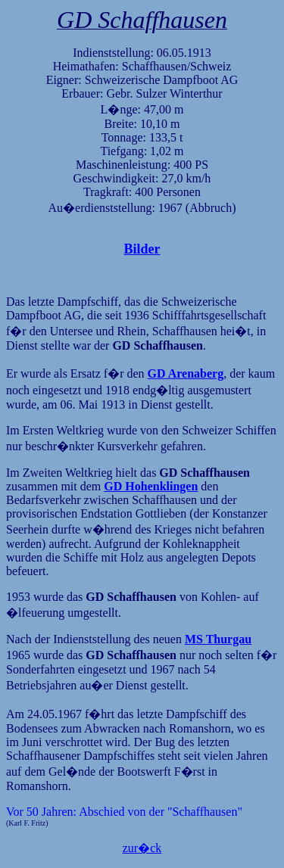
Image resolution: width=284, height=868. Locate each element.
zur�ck (142, 848)
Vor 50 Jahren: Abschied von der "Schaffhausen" (124, 812)
